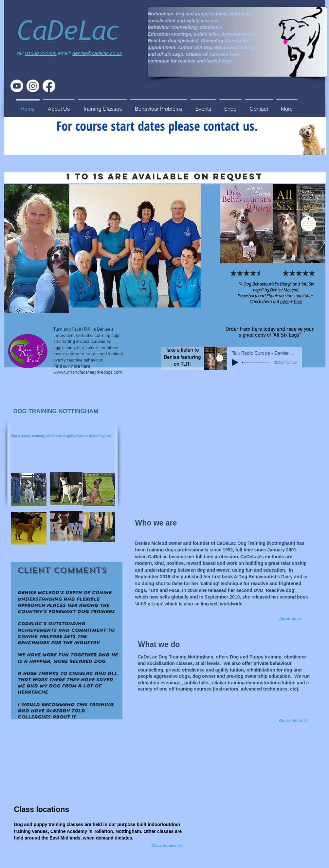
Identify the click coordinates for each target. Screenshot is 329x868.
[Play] (235, 362)
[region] (37, 254)
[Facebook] (49, 86)
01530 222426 (41, 53)
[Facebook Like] (311, 104)
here (284, 302)
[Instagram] (33, 86)
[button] (59, 106)
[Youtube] (17, 86)
